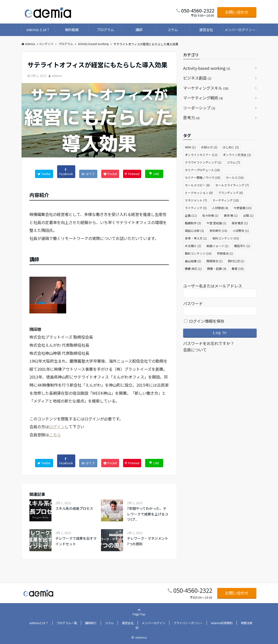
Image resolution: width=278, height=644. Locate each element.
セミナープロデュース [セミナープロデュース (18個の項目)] (202, 170)
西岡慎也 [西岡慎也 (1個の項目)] (215, 261)
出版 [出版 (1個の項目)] (248, 215)
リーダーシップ (199, 108)
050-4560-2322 (193, 590)
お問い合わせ (237, 12)
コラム (173, 30)
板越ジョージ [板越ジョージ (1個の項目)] (217, 246)
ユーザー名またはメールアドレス (213, 286)
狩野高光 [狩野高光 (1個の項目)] (225, 253)
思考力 (191, 118)
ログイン (57, 427)
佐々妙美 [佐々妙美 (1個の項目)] (210, 215)
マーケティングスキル (206, 88)
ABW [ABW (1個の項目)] (190, 147)
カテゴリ (191, 55)
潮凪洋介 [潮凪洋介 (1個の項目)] (242, 246)
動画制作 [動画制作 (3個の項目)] (193, 223)
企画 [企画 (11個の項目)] (191, 215)
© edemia (139, 637)
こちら (55, 435)
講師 (139, 30)
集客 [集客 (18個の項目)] (238, 268)
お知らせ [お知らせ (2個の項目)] (209, 147)
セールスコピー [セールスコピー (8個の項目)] (197, 185)
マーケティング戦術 (203, 98)
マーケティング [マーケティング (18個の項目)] (226, 200)
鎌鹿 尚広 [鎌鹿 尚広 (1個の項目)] (193, 268)
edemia (57, 76)
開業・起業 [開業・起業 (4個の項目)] (217, 268)
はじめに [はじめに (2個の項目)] (231, 147)
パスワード (193, 303)
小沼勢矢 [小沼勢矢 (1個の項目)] (241, 231)
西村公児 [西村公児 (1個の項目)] (236, 261)
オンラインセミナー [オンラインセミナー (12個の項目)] (201, 155)
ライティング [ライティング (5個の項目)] (196, 208)
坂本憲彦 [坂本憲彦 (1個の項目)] (240, 223)
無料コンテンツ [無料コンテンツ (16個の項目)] (198, 253)
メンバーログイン (238, 30)
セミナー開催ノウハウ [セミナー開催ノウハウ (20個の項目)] (203, 177)
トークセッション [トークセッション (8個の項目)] (199, 193)
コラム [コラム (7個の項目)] (233, 162)
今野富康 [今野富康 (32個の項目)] (243, 208)
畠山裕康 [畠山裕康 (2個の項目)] (193, 261)
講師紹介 (91, 623)
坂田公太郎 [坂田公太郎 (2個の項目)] (194, 231)
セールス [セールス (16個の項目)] (235, 177)
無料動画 (72, 30)
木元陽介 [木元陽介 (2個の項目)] (193, 246)
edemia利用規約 (222, 623)
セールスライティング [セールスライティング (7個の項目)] (232, 185)
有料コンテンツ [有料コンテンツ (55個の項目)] (226, 238)
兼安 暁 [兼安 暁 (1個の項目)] (231, 215)
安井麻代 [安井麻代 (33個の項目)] (218, 231)
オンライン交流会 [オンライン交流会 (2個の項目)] (237, 155)
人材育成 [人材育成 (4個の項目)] (220, 208)
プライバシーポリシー (188, 623)
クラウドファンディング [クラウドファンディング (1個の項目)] (203, 162)
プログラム (105, 30)
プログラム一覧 (67, 623)
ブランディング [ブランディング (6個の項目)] (231, 193)
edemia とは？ (38, 30)
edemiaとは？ (39, 623)
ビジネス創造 (197, 78)
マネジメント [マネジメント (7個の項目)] (196, 200)
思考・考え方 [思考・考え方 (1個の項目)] (196, 238)
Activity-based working (207, 68)
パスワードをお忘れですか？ (209, 343)
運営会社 (206, 30)
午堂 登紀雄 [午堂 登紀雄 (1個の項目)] (216, 223)
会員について (195, 350)
